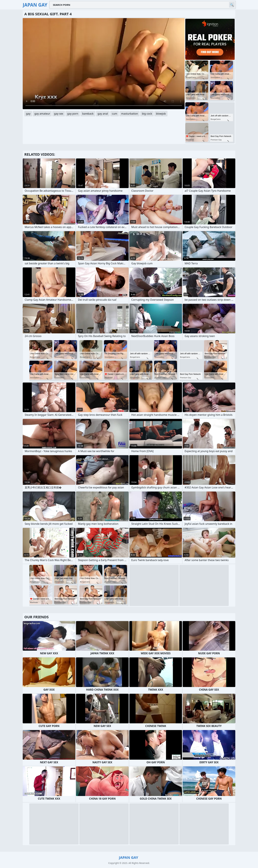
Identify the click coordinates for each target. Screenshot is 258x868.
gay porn (73, 114)
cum (115, 114)
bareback (88, 114)
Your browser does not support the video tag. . (104, 64)
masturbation (129, 114)
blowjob (161, 114)
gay (28, 114)
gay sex (59, 114)
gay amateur (42, 114)
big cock (147, 114)
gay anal (103, 114)
